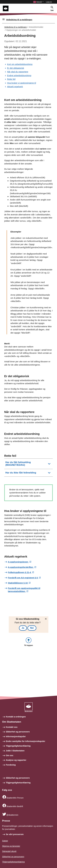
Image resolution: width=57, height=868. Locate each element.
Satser (5, 841)
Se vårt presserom (15, 834)
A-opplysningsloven (18, 562)
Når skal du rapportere (18, 72)
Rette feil (11, 79)
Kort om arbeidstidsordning (20, 64)
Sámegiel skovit (9, 851)
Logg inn (49, 2)
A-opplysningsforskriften (21, 567)
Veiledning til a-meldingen (19, 20)
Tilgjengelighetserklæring (18, 746)
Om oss (10, 755)
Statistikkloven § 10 (18, 583)
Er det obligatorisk (16, 68)
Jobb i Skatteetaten (15, 751)
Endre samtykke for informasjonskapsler (25, 741)
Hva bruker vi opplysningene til (21, 83)
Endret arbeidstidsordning (19, 75)
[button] (38, 2)
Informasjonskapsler (16, 736)
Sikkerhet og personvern (18, 732)
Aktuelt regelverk (15, 87)
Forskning (11, 765)
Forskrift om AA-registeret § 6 (23, 578)
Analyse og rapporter (16, 760)
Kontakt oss (12, 727)
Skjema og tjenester (11, 846)
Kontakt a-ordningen (16, 717)
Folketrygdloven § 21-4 (20, 572)
